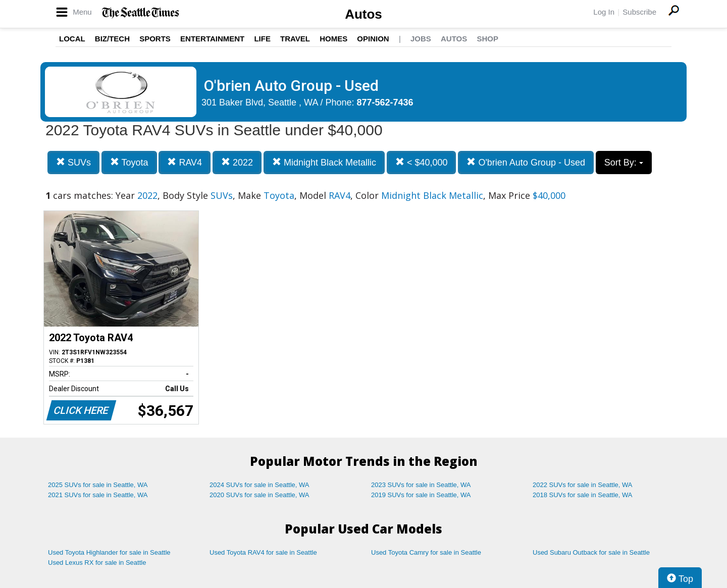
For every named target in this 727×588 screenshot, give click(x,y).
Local (72, 39)
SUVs (73, 162)
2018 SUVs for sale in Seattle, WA (583, 495)
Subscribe (639, 12)
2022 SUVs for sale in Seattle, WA (583, 485)
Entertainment (212, 39)
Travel (295, 39)
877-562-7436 (385, 102)
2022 (237, 162)
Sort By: (624, 163)
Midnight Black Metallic (324, 162)
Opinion (373, 39)
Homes (333, 39)
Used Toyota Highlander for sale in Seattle (109, 552)
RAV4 (185, 162)
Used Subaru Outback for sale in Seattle (591, 552)
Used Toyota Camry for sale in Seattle (426, 552)
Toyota (129, 162)
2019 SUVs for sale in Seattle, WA (421, 495)
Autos (363, 14)
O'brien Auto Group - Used (526, 162)
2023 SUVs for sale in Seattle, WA (421, 485)
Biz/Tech (112, 39)
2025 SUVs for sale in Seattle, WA (98, 485)
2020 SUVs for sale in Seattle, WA (259, 495)
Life (262, 39)
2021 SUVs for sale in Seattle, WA (98, 495)
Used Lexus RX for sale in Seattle (97, 563)
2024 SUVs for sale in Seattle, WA (259, 485)
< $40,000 (422, 162)
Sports (155, 39)
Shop (487, 39)
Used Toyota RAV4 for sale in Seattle (263, 552)
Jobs (421, 39)
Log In (604, 12)
